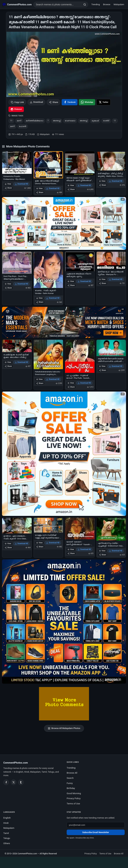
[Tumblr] (21, 782)
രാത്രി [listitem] (106, 121)
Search (70, 778)
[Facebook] (6, 782)
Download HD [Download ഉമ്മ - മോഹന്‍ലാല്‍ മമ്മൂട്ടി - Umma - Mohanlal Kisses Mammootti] (53, 188)
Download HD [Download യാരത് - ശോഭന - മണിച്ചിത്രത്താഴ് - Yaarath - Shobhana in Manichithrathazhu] (84, 549)
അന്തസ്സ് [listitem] (57, 121)
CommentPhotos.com (27, 854)
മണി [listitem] (19, 121)
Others (7, 843)
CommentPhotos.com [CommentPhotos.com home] (16, 763)
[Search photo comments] (57, 5)
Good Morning (74, 793)
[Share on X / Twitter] (103, 102)
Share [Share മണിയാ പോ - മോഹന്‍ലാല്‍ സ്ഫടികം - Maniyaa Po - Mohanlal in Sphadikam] (103, 283)
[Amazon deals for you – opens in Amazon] (64, 322)
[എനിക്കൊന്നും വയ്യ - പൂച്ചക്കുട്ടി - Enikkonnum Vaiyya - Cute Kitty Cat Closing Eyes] (111, 529)
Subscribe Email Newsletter (96, 832)
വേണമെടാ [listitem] (70, 121)
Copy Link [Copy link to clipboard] (17, 102)
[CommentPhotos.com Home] (17, 5)
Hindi (6, 823)
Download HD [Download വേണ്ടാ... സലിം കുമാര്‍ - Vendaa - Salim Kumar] (53, 298)
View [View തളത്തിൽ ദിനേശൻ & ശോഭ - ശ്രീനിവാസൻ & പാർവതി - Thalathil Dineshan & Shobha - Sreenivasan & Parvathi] (102, 366)
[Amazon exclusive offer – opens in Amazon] (64, 622)
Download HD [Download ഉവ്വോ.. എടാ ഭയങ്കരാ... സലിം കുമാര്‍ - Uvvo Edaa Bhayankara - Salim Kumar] (21, 544)
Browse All (72, 773)
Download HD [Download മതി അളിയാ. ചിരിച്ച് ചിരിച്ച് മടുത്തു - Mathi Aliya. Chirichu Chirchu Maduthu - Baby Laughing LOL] (116, 181)
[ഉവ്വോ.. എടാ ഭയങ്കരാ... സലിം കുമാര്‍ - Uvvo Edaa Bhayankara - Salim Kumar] (17, 525)
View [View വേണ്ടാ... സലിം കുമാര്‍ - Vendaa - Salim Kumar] (39, 298)
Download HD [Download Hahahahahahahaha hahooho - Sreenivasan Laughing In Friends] (53, 379)
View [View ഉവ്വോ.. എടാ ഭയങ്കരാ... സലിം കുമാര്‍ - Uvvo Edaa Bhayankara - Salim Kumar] (8, 544)
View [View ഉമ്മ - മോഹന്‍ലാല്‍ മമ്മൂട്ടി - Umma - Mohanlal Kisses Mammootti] (39, 188)
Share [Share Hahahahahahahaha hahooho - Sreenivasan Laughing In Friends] (40, 383)
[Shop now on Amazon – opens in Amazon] (64, 454)
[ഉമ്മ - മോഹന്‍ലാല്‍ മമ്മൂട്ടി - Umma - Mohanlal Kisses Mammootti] (48, 165)
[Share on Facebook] (70, 102)
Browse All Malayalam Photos (64, 728)
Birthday (71, 788)
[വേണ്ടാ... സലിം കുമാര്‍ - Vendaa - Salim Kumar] (48, 270)
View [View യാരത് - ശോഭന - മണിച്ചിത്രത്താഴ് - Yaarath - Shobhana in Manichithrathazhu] (71, 549)
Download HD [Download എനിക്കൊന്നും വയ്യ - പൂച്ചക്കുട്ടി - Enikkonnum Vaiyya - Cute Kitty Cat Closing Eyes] (116, 551)
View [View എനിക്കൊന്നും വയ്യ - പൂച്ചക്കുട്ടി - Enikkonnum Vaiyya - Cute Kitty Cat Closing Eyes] (102, 551)
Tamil (6, 833)
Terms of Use (73, 803)
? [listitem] (48, 121)
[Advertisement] (64, 862)
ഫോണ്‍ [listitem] (23, 126)
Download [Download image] (36, 102)
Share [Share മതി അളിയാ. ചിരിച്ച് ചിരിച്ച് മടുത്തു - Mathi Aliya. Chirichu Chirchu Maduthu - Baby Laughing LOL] (103, 185)
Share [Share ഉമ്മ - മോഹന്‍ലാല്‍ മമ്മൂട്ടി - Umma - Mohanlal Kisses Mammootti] (40, 192)
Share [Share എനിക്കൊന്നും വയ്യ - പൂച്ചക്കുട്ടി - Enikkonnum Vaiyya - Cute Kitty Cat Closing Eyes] (103, 555)
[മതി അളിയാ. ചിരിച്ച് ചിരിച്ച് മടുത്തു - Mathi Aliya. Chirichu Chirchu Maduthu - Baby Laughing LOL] (111, 161)
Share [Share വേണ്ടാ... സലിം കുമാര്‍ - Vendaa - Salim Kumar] (40, 302)
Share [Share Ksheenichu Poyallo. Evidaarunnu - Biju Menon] (8, 188)
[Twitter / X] (13, 782)
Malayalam (119, 4)
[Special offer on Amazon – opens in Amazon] (64, 223)
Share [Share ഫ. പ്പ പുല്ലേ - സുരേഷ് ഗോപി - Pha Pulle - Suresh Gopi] (71, 387)
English (7, 818)
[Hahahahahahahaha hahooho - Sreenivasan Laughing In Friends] (48, 355)
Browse (107, 4)
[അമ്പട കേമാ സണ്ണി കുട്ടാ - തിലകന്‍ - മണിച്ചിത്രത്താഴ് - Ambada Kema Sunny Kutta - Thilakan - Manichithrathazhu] (80, 163)
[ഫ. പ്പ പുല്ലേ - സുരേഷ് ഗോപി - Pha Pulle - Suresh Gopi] (80, 356)
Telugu (7, 838)
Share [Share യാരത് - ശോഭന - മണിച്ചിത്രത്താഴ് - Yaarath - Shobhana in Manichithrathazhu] (71, 553)
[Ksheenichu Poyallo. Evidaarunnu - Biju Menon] (17, 163)
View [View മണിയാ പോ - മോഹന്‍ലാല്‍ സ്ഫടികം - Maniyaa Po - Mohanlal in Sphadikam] (102, 279)
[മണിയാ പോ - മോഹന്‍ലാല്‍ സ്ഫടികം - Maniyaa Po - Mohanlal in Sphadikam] (111, 260)
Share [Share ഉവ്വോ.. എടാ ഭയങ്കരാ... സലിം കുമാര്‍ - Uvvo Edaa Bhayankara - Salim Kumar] (8, 548)
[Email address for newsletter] (96, 825)
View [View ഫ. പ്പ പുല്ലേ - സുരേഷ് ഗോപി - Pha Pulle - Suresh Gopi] (71, 383)
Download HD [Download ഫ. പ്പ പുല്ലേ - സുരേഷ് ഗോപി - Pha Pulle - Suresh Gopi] (84, 383)
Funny (70, 783)
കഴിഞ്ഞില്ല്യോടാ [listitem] (34, 121)
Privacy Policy (74, 798)
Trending (96, 4)
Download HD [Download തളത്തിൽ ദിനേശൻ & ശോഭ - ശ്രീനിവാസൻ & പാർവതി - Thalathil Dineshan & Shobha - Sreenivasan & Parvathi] (116, 366)
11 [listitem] (11, 121)
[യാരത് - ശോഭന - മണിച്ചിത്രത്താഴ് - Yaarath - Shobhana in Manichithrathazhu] (80, 529)
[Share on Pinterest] (16, 109)
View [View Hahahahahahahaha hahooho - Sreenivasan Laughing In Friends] (39, 379)
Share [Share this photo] (54, 102)
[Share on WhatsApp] (87, 102)
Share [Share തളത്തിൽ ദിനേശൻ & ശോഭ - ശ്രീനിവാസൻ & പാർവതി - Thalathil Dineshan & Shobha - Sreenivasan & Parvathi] (103, 370)
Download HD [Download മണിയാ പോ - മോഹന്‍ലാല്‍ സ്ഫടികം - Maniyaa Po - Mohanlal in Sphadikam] (116, 279)
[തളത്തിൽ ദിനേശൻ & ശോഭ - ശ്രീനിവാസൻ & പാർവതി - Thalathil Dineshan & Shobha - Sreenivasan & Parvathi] (111, 348)
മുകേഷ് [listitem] (95, 121)
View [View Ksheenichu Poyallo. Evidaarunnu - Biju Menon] (8, 184)
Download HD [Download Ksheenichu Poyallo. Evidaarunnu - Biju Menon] (21, 184)
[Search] (85, 5)
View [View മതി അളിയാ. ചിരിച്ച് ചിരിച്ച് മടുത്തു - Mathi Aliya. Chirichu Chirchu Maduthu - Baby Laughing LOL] (102, 181)
